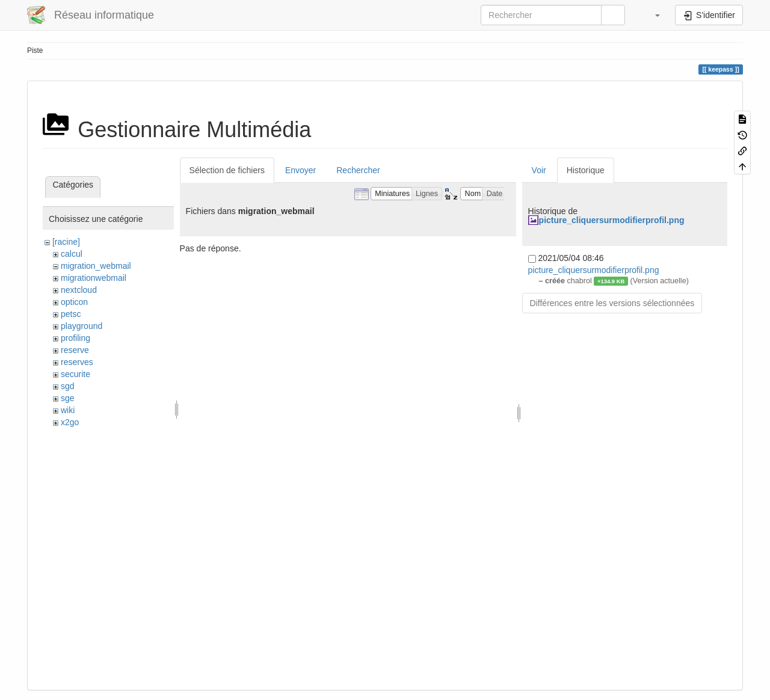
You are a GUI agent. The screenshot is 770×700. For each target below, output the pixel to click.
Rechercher (358, 170)
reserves (77, 362)
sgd (68, 386)
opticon (74, 302)
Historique (586, 170)
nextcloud (79, 290)
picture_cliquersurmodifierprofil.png (612, 220)
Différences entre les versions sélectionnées (612, 303)
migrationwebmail (94, 278)
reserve (75, 350)
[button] (651, 15)
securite (75, 374)
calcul (72, 254)
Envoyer (300, 170)
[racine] (66, 242)
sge (68, 398)
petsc (71, 314)
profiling (75, 338)
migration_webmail (96, 266)
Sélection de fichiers (227, 170)
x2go (70, 422)
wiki (68, 410)
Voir (539, 170)
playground (82, 326)
